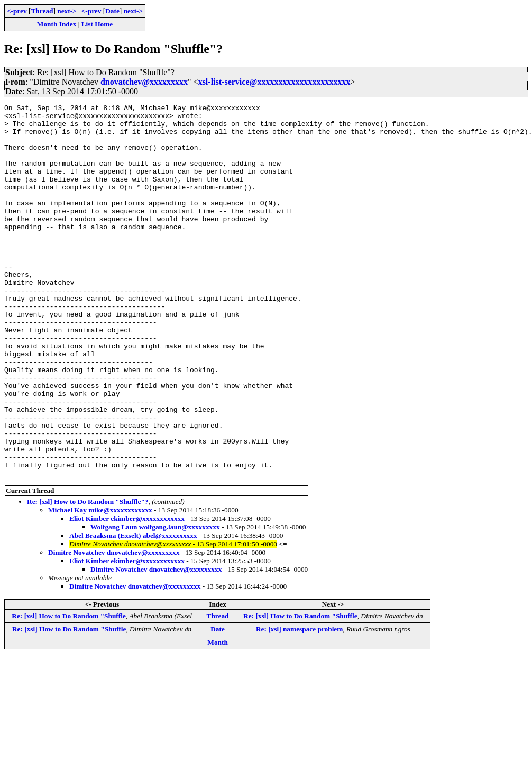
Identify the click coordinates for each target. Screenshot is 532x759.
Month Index (57, 24)
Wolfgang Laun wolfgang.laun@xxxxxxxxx (155, 602)
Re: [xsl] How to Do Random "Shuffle (68, 690)
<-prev (17, 11)
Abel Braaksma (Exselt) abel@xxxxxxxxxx (133, 610)
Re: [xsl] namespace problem (299, 704)
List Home (97, 24)
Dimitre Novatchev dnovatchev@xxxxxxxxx (114, 627)
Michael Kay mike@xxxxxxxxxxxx (100, 585)
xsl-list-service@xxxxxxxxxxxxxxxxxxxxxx (274, 82)
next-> (67, 11)
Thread (42, 11)
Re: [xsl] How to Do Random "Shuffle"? (88, 576)
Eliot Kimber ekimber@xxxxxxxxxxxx (127, 593)
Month (218, 717)
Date (112, 11)
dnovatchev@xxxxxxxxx (144, 82)
